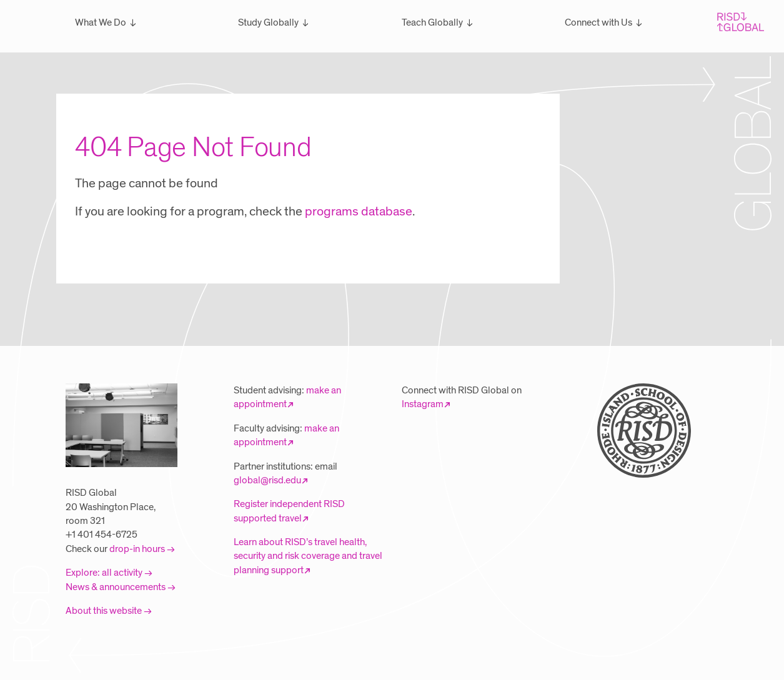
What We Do (101, 22)
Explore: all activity (104, 573)
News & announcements (116, 587)
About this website (104, 611)
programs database (359, 212)
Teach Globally (432, 22)
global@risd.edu (267, 480)
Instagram (423, 404)
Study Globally (268, 22)
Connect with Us (598, 22)
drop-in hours (137, 549)
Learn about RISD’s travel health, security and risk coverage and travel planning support (308, 556)
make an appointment (287, 397)
